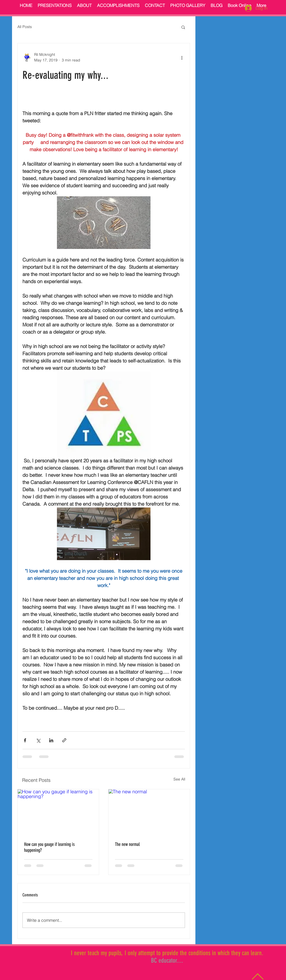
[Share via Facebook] (25, 740)
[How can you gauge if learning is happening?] (58, 812)
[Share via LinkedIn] (51, 740)
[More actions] (182, 57)
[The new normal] (149, 812)
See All (179, 779)
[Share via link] (64, 740)
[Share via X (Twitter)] (38, 740)
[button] (183, 27)
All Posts (25, 27)
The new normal (127, 844)
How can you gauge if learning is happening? (49, 847)
